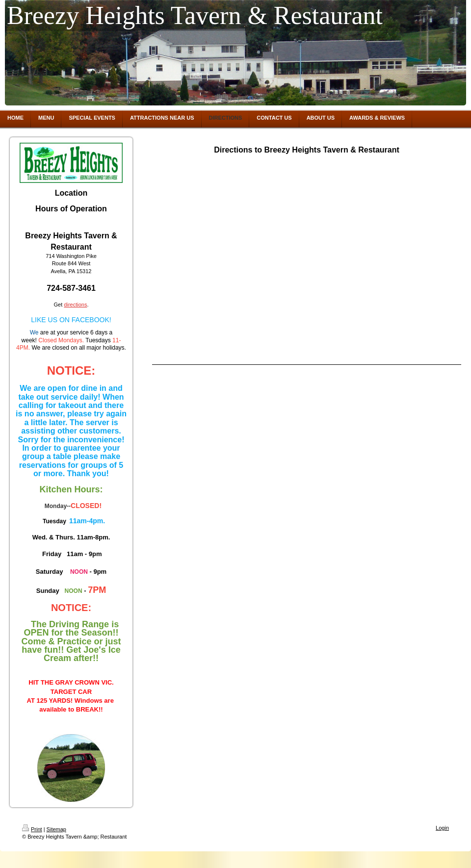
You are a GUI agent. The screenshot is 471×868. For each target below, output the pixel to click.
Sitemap (56, 829)
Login (442, 828)
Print (32, 829)
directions (75, 305)
